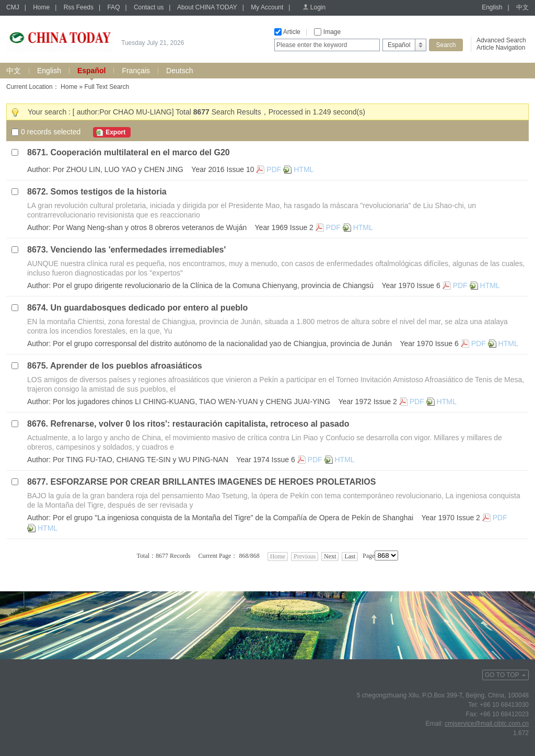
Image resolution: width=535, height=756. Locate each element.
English (492, 7)
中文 (522, 7)
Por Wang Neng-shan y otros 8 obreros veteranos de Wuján (150, 227)
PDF (274, 169)
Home (41, 7)
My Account (267, 7)
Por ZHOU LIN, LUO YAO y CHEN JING (118, 169)
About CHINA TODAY (207, 7)
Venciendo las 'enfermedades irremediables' (138, 250)
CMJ (13, 7)
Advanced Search (501, 40)
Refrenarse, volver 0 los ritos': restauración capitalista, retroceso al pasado (200, 424)
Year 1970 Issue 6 (411, 285)
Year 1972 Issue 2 (367, 402)
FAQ (113, 7)
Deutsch (179, 71)
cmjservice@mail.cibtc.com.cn (487, 724)
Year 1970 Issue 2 (451, 518)
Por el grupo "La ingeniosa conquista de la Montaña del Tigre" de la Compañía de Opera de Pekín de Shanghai (233, 518)
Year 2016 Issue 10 (223, 169)
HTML (304, 169)
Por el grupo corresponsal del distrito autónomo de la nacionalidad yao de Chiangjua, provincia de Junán (222, 343)
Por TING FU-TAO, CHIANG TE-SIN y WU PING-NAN (141, 460)
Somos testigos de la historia (108, 192)
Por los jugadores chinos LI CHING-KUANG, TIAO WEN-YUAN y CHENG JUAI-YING (191, 402)
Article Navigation (501, 48)
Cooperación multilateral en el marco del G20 (140, 152)
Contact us (149, 7)
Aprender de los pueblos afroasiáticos (126, 366)
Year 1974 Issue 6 (265, 460)
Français (136, 71)
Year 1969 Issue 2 (284, 227)
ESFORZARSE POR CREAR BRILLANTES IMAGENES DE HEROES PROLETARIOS (213, 482)
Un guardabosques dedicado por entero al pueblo (149, 308)
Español (91, 71)
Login (318, 7)
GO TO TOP (502, 675)
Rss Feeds (79, 7)
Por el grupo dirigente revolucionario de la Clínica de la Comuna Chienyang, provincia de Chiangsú (213, 285)
